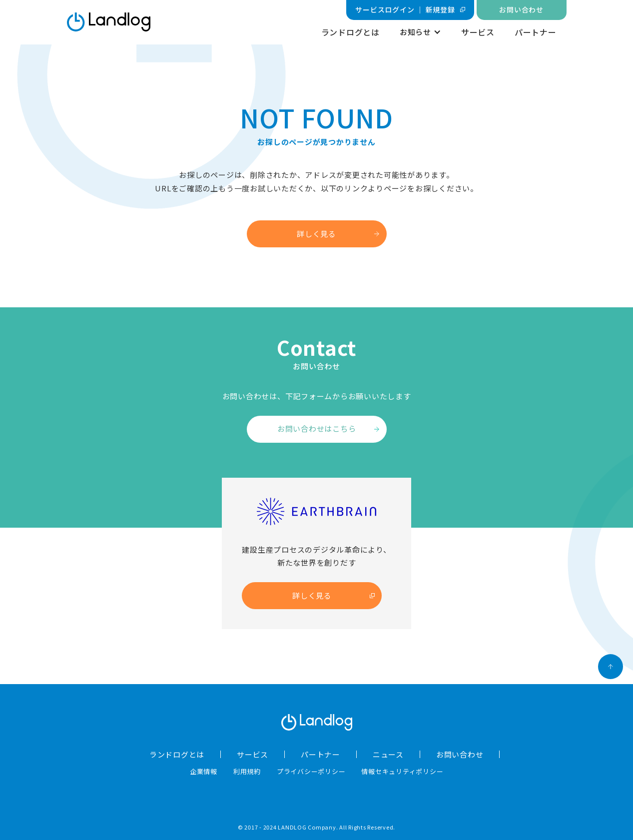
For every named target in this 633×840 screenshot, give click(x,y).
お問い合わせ (460, 754)
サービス (478, 32)
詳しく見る (316, 234)
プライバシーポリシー (311, 771)
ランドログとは (350, 32)
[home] (109, 22)
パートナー (536, 32)
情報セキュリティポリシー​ (402, 771)
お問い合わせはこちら (317, 428)
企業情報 (204, 771)
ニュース (388, 754)
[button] (420, 32)
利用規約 (247, 771)
